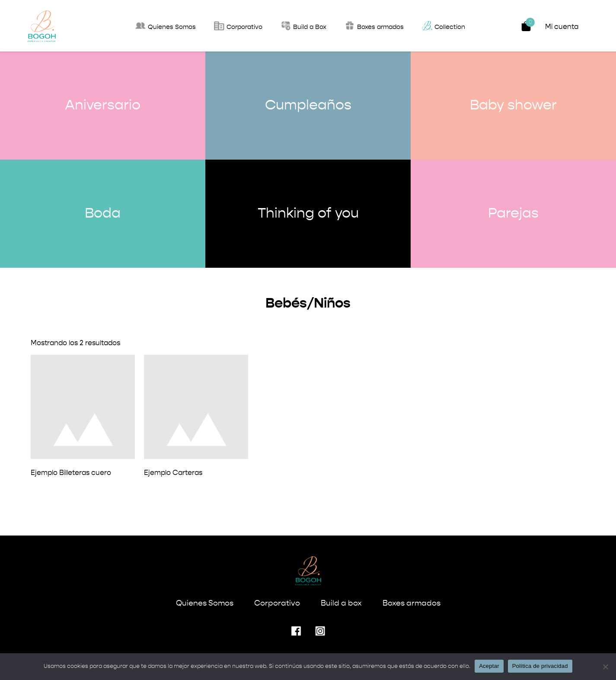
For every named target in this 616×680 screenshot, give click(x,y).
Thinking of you (308, 214)
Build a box (341, 603)
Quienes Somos (205, 603)
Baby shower (513, 106)
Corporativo (277, 603)
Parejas (513, 214)
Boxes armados (412, 603)
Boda (103, 214)
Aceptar (489, 666)
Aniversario (103, 106)
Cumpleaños (308, 106)
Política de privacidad (540, 666)
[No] (605, 667)
